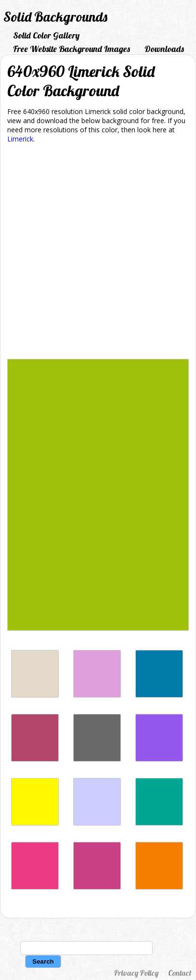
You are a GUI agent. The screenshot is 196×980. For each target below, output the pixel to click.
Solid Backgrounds (55, 17)
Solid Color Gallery (46, 35)
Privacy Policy (136, 973)
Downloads (164, 49)
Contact (180, 973)
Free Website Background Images (72, 49)
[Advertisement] (98, 253)
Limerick (20, 139)
